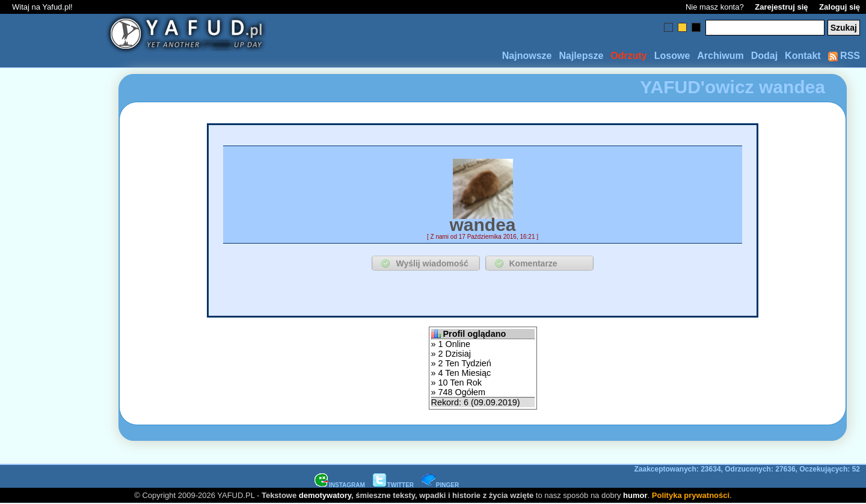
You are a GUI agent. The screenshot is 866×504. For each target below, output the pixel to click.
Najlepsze (581, 56)
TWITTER (393, 485)
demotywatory (325, 495)
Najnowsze (527, 56)
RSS (844, 56)
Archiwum (720, 56)
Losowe (672, 56)
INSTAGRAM (340, 485)
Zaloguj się (840, 7)
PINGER (440, 485)
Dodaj (764, 56)
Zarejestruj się (781, 7)
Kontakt (803, 56)
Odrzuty (628, 56)
